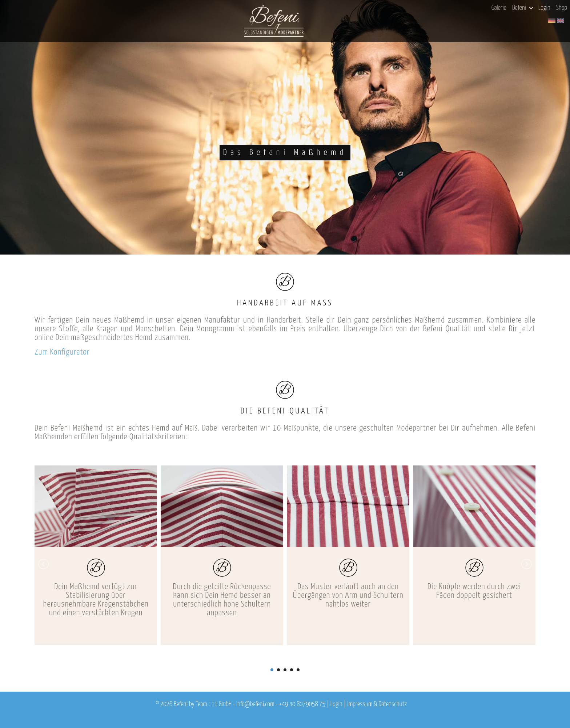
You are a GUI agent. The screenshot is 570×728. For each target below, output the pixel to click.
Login (544, 8)
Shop (562, 8)
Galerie (499, 8)
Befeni (523, 8)
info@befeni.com (255, 704)
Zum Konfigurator (62, 352)
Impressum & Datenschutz (377, 704)
